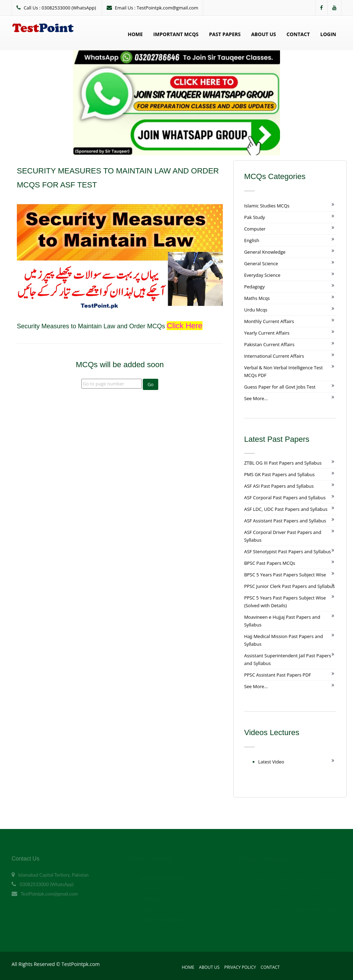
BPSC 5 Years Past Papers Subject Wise (285, 575)
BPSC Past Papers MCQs (270, 563)
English (252, 240)
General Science (261, 263)
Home (135, 34)
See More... (256, 398)
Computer (255, 229)
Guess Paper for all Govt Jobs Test (280, 387)
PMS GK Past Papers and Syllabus (279, 474)
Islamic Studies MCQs (267, 206)
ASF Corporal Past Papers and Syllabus (285, 498)
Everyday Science (262, 275)
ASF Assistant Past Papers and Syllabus (285, 521)
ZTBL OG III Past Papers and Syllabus (283, 463)
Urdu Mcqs (256, 310)
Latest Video (271, 762)
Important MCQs (176, 34)
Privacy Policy (240, 967)
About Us (264, 34)
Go (150, 384)
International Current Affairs (274, 356)
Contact (298, 34)
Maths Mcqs (257, 298)
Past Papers (225, 34)
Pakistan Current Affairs (269, 344)
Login (328, 34)
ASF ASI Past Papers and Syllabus (279, 486)
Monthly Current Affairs (269, 321)
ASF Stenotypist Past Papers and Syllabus (288, 551)
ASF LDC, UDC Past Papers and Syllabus (286, 509)
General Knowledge (265, 252)
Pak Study (255, 217)
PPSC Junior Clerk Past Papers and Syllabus (289, 586)
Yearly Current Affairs (267, 333)
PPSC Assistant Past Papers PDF (278, 675)
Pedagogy (255, 287)
